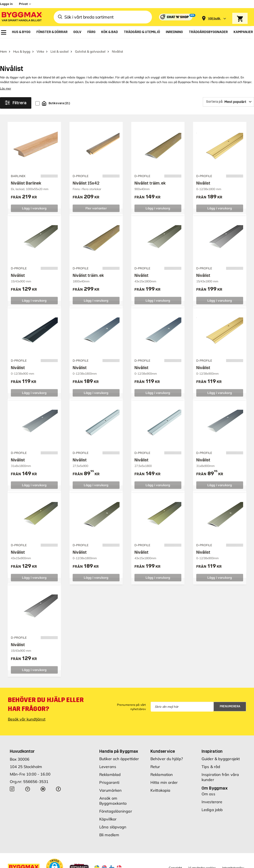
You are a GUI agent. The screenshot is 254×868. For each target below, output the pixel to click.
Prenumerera (230, 699)
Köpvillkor (108, 812)
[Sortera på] (228, 94)
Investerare (212, 794)
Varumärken (110, 783)
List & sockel (60, 44)
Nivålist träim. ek (150, 176)
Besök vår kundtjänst (27, 712)
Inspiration (212, 744)
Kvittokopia (160, 783)
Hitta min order (164, 775)
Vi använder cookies (202, 860)
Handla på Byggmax (119, 744)
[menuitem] (4, 32)
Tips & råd (211, 759)
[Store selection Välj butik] (214, 18)
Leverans (108, 759)
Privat (23, 4)
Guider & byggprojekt (221, 751)
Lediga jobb (212, 802)
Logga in (6, 4)
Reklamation (162, 767)
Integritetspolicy (233, 860)
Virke (40, 44)
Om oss (208, 786)
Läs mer (6, 81)
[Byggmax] (22, 17)
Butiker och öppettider (119, 751)
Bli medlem (109, 827)
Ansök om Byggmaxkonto (113, 793)
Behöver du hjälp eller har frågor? (46, 697)
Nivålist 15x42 (86, 176)
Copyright (175, 860)
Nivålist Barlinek (26, 176)
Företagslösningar (116, 804)
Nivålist (203, 176)
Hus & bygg (22, 44)
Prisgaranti (109, 775)
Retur (155, 759)
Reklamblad (110, 767)
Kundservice (163, 744)
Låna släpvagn (113, 820)
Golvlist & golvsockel (90, 44)
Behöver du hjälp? (167, 751)
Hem (3, 44)
